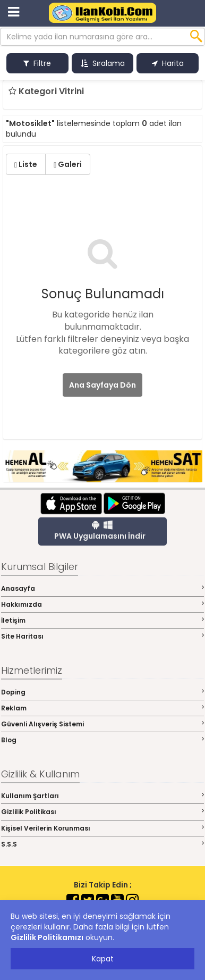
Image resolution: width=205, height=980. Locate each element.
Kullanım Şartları (102, 796)
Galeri (68, 164)
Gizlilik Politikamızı (47, 937)
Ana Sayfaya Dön (102, 385)
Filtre (37, 63)
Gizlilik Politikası (102, 812)
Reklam (102, 708)
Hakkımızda (102, 604)
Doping (102, 692)
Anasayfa (102, 588)
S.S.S (102, 844)
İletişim (102, 620)
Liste (26, 164)
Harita (168, 63)
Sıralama (103, 63)
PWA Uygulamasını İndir (100, 531)
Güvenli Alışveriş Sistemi (102, 724)
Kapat (103, 959)
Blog (102, 740)
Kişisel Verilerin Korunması (102, 828)
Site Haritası (102, 636)
